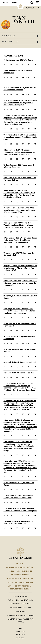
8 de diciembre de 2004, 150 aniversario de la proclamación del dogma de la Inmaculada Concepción (20, 103)
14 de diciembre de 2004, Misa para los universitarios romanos (20, 89)
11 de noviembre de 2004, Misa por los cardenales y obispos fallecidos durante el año (20, 137)
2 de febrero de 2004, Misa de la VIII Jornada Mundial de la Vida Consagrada (20, 509)
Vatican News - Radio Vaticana (20, 600)
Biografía (20, 36)
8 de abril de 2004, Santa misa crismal (20, 362)
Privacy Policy (20, 638)
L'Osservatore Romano (20, 604)
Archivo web (20, 612)
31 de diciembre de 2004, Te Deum (18, 60)
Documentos (20, 42)
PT (35, 65)
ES (17, 65)
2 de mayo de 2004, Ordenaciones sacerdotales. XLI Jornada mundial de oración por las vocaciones (19, 311)
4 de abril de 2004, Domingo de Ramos (20, 373)
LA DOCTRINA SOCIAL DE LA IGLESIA (20, 582)
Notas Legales (20, 632)
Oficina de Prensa (20, 596)
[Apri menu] (37, 3)
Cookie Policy (20, 635)
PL (35, 77)
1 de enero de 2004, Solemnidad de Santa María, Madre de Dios (18, 522)
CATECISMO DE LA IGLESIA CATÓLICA (20, 567)
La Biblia (20, 564)
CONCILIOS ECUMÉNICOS (20, 575)
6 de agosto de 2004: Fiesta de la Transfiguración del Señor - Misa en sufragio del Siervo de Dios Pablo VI (18, 225)
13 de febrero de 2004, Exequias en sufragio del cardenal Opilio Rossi (18, 497)
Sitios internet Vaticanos (20, 608)
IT (29, 65)
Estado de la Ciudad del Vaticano (21, 615)
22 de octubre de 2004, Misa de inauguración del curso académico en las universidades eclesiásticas (19, 152)
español (31, 8)
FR (23, 65)
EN (11, 65)
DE (4, 65)
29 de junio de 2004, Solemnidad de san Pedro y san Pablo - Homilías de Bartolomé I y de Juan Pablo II (20, 240)
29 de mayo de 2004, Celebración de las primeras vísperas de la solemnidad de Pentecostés (20, 283)
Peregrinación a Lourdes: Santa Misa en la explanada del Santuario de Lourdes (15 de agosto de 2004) (20, 210)
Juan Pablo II (23, 20)
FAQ (21, 629)
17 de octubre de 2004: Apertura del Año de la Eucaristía (19, 166)
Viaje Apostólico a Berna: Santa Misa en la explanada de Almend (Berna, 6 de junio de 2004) (20, 268)
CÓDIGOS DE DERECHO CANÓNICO (20, 571)
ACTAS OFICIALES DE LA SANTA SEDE (20, 579)
